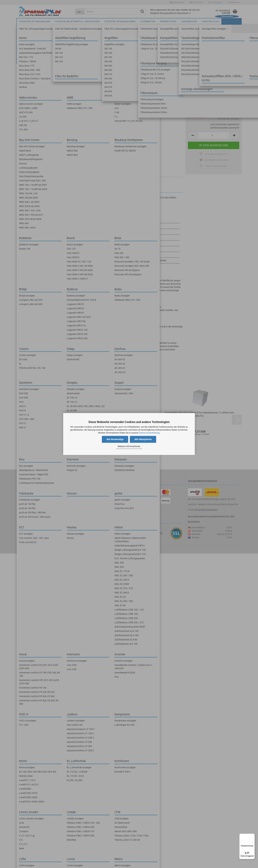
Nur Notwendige (115, 439)
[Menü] (253, 836)
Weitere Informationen (129, 446)
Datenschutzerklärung (149, 433)
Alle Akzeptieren (143, 439)
